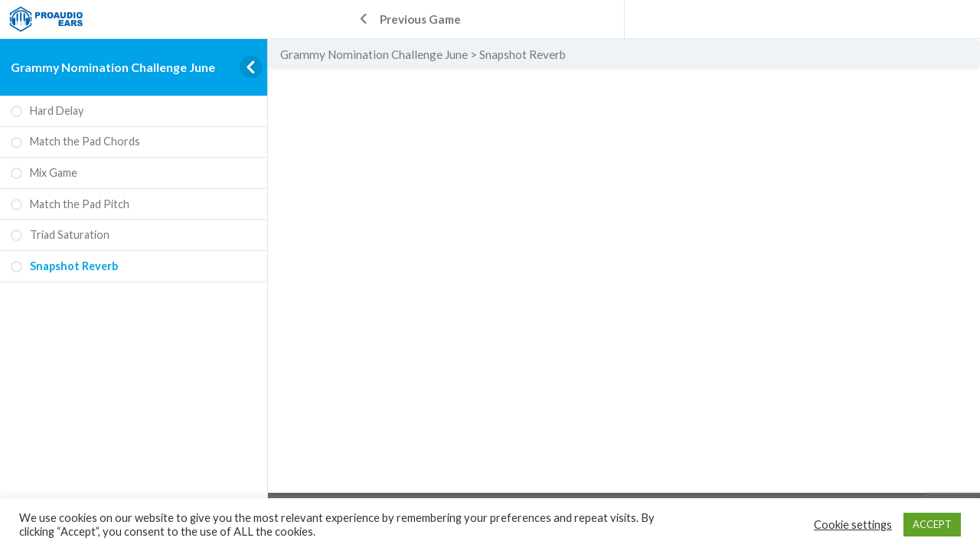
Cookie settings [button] (853, 525)
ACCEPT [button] (932, 524)
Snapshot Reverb (523, 54)
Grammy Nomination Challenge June (113, 67)
